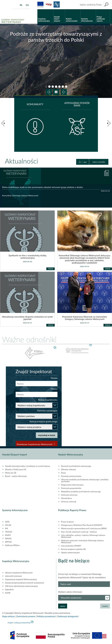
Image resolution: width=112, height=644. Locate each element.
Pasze (64, 473)
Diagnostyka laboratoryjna (72, 485)
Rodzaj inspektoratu (48, 400)
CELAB (8, 525)
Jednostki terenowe (13, 576)
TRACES (9, 532)
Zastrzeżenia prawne (26, 616)
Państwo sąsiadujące (47, 410)
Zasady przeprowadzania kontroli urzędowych (24, 583)
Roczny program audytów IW (74, 549)
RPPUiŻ (8, 542)
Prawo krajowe (67, 522)
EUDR (8, 593)
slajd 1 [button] (46, 87)
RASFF (8, 535)
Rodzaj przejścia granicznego (44, 421)
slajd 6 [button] (63, 87)
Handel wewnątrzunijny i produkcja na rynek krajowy (28, 466)
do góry (104, 636)
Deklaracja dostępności (68, 616)
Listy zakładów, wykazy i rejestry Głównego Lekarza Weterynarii (83, 536)
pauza (56, 92)
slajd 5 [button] (59, 87)
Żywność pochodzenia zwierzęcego (76, 466)
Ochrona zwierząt (69, 502)
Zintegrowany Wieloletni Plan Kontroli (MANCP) (82, 525)
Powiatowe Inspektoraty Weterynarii (35, 444)
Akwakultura (66, 498)
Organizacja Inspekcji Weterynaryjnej (21, 579)
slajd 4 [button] (56, 87)
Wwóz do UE (11, 473)
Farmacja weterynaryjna (71, 476)
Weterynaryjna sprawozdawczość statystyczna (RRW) (84, 528)
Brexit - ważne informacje (16, 476)
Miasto (54, 389)
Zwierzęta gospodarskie (71, 488)
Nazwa (54, 378)
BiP (49, 4)
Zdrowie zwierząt (68, 469)
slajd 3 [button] (53, 87)
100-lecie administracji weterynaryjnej (21, 586)
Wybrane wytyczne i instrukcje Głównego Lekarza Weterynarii (82, 541)
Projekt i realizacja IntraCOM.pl (19, 623)
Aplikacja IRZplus (12, 545)
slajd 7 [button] (66, 87)
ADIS (7, 522)
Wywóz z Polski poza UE (15, 469)
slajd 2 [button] (49, 87)
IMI (6, 528)
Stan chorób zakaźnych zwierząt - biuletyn (79, 532)
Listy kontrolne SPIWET (71, 546)
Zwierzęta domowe (69, 495)
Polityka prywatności (46, 616)
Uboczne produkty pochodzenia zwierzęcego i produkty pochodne (85, 480)
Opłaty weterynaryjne (70, 553)
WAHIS (8, 539)
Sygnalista (9, 589)
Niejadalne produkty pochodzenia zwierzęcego (81, 492)
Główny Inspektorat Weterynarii (19, 573)
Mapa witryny (8, 616)
